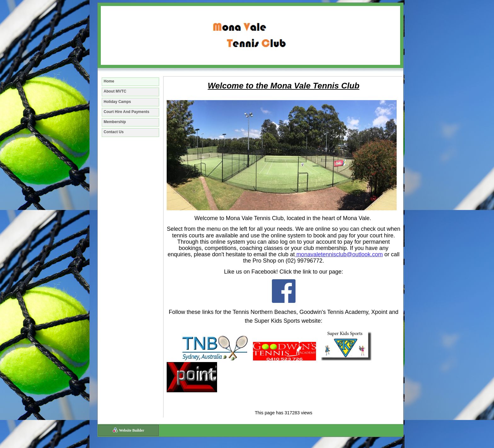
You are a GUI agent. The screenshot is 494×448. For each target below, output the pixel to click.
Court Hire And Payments (126, 112)
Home (109, 81)
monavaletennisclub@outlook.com (339, 254)
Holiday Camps (117, 102)
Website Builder (132, 431)
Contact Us (114, 132)
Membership (115, 122)
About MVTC (115, 91)
